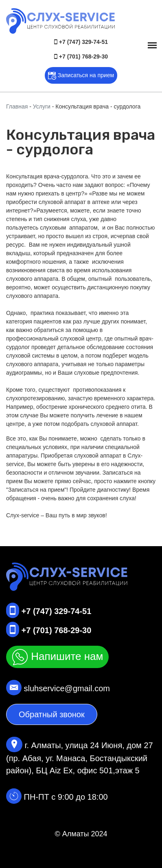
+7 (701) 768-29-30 (81, 56)
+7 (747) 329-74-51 (81, 42)
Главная (17, 106)
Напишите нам (57, 657)
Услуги (42, 106)
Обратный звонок (52, 714)
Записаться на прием (81, 76)
